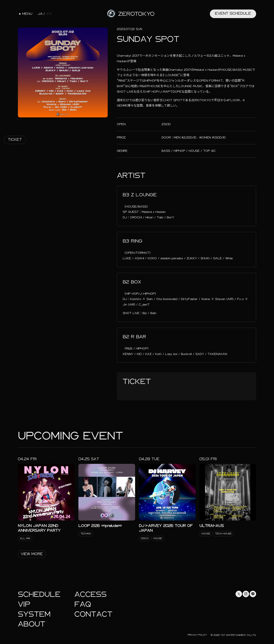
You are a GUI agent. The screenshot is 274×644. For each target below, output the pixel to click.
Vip (24, 604)
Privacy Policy (197, 635)
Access (90, 594)
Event (233, 13)
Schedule (39, 594)
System (34, 614)
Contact (93, 614)
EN (49, 14)
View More (32, 554)
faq (83, 604)
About (32, 624)
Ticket (15, 140)
